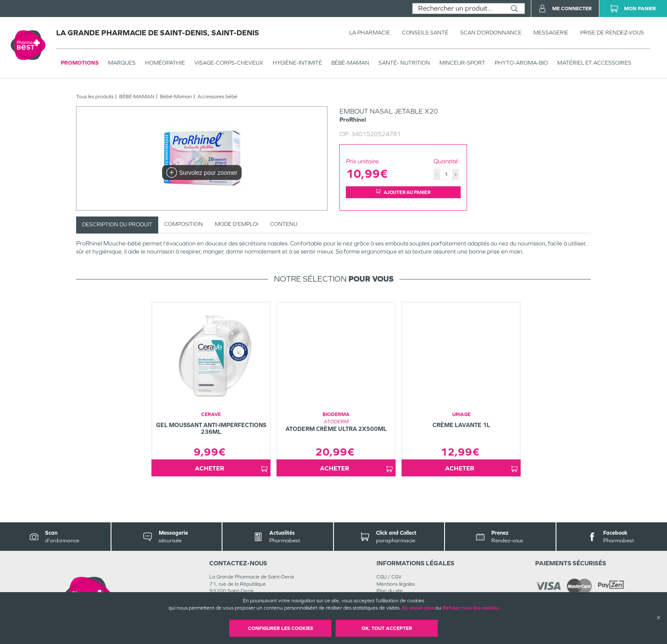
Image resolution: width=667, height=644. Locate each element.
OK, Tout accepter (387, 628)
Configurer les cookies (281, 628)
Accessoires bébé (217, 97)
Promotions (80, 63)
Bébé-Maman (176, 97)
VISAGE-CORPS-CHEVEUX (229, 63)
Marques (122, 63)
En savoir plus (418, 608)
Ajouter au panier (403, 192)
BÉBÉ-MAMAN (350, 63)
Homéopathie (165, 63)
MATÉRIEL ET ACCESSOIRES (594, 63)
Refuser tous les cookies (470, 608)
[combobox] (458, 9)
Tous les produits (95, 97)
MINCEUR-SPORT (462, 63)
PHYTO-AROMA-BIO (521, 63)
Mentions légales (396, 584)
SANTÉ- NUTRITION (404, 63)
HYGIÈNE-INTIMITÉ (297, 63)
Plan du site (390, 591)
